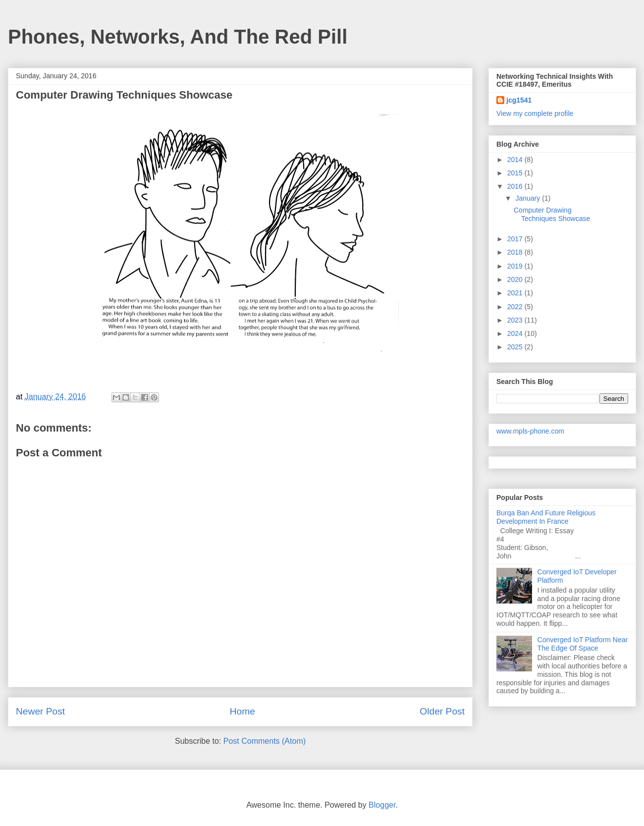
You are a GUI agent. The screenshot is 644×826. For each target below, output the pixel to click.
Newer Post (40, 711)
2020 (516, 279)
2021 (516, 293)
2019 (516, 266)
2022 (516, 307)
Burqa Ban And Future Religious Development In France (546, 517)
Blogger (382, 805)
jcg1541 (519, 100)
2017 (516, 239)
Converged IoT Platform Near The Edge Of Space (583, 644)
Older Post (442, 711)
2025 (516, 347)
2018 (516, 252)
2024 (516, 333)
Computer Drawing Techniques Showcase (552, 214)
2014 (516, 160)
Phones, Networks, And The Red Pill (178, 37)
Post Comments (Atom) (265, 741)
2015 (516, 173)
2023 (516, 320)
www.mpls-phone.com (530, 431)
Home (242, 711)
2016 (516, 186)
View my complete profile (535, 113)
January (529, 198)
